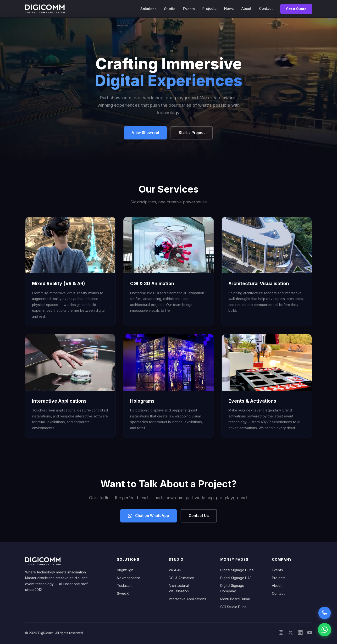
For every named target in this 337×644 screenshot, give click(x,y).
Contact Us (199, 516)
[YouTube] (310, 633)
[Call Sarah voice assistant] (325, 613)
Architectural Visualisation (179, 588)
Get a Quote (296, 9)
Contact (266, 9)
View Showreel (145, 133)
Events (189, 9)
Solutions (148, 9)
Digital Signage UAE (236, 578)
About (246, 9)
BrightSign (125, 570)
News (229, 9)
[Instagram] (281, 633)
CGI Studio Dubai (234, 607)
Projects (209, 9)
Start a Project (192, 133)
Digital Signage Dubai (237, 570)
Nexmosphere (129, 578)
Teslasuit (124, 586)
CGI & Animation (181, 578)
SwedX (123, 593)
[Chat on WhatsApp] (325, 630)
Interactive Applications (187, 599)
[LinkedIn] (300, 633)
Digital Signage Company (232, 588)
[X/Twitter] (291, 633)
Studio (170, 9)
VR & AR (175, 570)
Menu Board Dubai (235, 599)
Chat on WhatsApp (149, 516)
